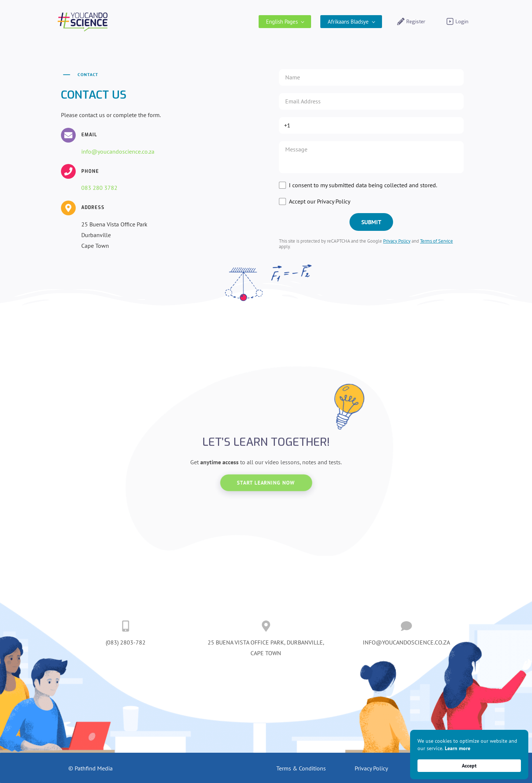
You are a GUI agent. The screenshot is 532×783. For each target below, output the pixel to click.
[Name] (371, 77)
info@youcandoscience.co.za (118, 151)
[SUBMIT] (371, 222)
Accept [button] (469, 766)
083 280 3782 (99, 188)
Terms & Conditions (301, 768)
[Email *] (371, 101)
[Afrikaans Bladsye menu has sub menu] (348, 22)
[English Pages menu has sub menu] (282, 22)
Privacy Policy (397, 241)
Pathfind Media (94, 768)
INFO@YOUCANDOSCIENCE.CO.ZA (406, 643)
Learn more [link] (458, 748)
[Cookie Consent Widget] (469, 755)
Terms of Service (436, 241)
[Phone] (371, 125)
